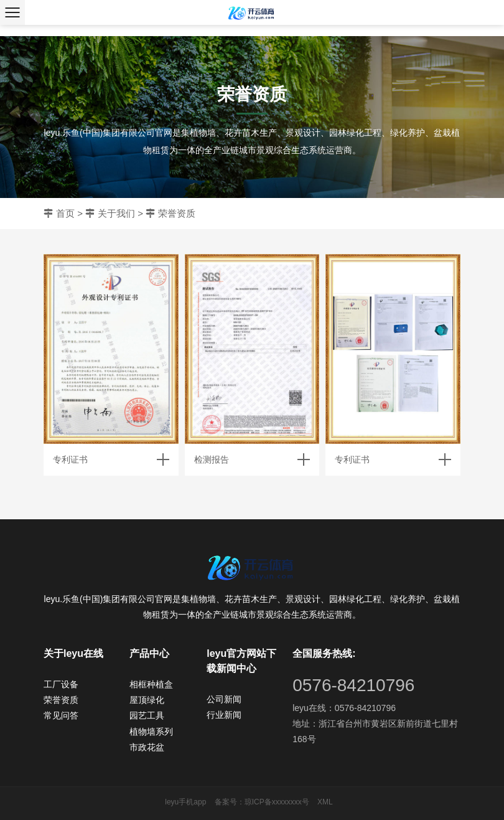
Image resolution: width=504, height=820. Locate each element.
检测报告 (212, 459)
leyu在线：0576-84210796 (344, 708)
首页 (65, 213)
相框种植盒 (151, 684)
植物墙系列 (151, 732)
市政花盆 (147, 747)
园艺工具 (147, 715)
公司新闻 (224, 699)
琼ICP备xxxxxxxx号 (277, 802)
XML (325, 802)
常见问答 (61, 715)
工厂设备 (61, 684)
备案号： (230, 802)
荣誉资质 (177, 213)
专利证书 (70, 459)
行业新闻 (224, 715)
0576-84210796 (353, 685)
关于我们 (116, 213)
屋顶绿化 (147, 700)
